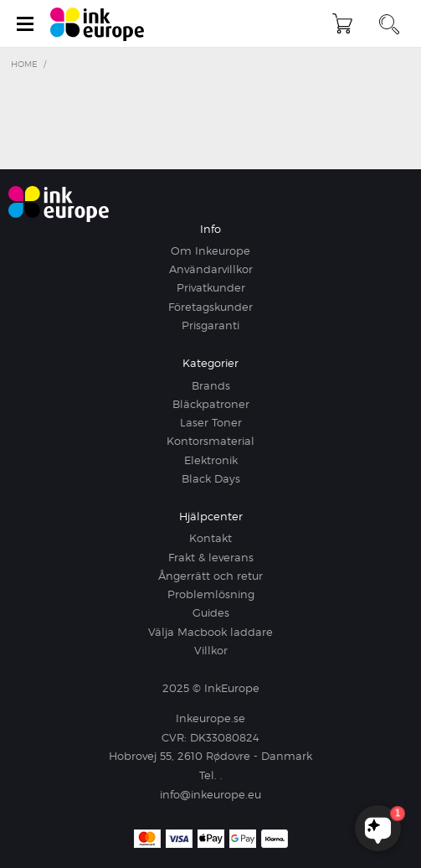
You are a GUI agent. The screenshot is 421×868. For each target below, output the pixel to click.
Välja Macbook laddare (210, 632)
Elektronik (211, 460)
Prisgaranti (210, 325)
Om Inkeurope (210, 251)
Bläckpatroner (211, 404)
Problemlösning (211, 594)
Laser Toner (211, 422)
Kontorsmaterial (210, 441)
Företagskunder (210, 307)
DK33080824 (225, 737)
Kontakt (210, 538)
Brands (211, 385)
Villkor (211, 650)
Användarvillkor (211, 269)
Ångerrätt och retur (210, 576)
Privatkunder (211, 287)
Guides (211, 612)
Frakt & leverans (211, 557)
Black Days (211, 478)
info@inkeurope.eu (210, 794)
